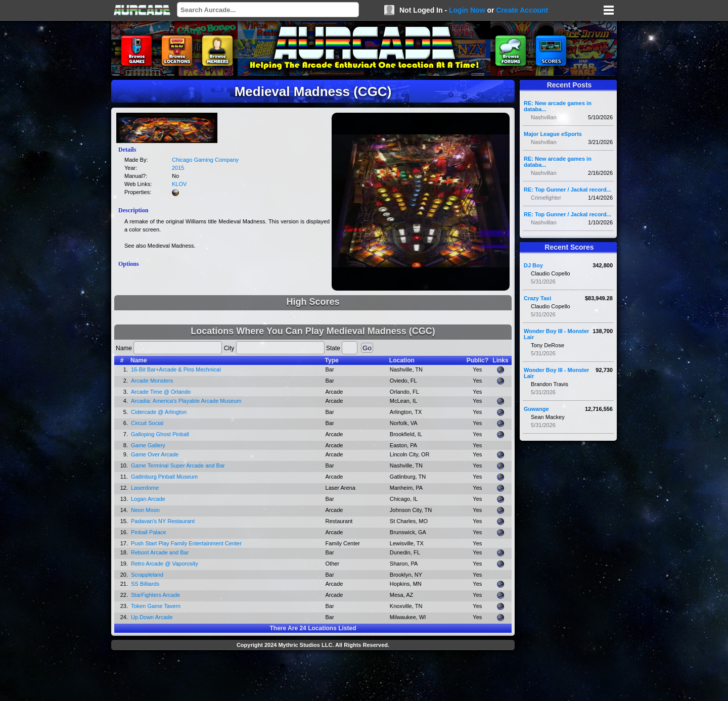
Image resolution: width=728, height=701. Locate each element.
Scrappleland (147, 575)
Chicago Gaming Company (205, 160)
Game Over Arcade (155, 454)
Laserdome (145, 488)
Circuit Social (147, 423)
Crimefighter (546, 198)
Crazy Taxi (537, 298)
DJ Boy (533, 265)
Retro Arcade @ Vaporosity (165, 564)
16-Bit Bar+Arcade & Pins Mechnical (176, 369)
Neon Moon (145, 510)
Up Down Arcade (152, 617)
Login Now (467, 10)
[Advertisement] (313, 677)
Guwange (536, 409)
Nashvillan (544, 117)
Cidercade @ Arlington (159, 412)
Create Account (522, 10)
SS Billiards (145, 584)
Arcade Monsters (152, 381)
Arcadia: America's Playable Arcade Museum (186, 401)
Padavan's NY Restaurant (163, 521)
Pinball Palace (149, 532)
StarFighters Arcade (155, 595)
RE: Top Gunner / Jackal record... (567, 190)
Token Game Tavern (156, 606)
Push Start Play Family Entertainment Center (186, 543)
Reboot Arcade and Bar (160, 552)
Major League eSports (553, 134)
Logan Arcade (148, 499)
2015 (178, 168)
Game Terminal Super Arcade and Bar (178, 465)
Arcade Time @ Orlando (161, 392)
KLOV (179, 184)
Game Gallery (148, 445)
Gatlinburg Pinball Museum (164, 477)
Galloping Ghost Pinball (160, 434)
